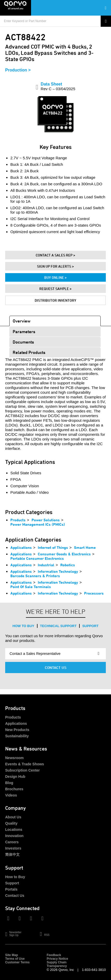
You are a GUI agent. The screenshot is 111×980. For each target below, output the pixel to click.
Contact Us (56, 667)
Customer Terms (17, 962)
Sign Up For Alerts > (55, 266)
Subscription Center (23, 770)
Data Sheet (58, 86)
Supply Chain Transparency (57, 964)
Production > (18, 70)
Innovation (14, 836)
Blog (9, 783)
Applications (21, 547)
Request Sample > (55, 289)
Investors (13, 848)
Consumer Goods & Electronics (64, 554)
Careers (12, 842)
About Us (13, 817)
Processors (94, 593)
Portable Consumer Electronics (37, 558)
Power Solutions (46, 520)
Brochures (14, 789)
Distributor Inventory (55, 300)
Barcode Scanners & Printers (35, 576)
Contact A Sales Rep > (55, 255)
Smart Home (85, 547)
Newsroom (14, 758)
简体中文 (12, 854)
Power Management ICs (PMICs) (38, 524)
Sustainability (17, 736)
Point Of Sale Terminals (31, 587)
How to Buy (23, 626)
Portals (11, 889)
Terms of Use (15, 959)
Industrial (46, 565)
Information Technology (58, 571)
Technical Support (58, 626)
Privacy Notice (57, 959)
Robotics (68, 565)
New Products (17, 730)
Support (90, 626)
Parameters (24, 331)
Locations (14, 830)
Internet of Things (53, 547)
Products (18, 520)
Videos (11, 795)
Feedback (54, 955)
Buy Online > (55, 277)
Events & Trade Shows (25, 764)
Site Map (12, 955)
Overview (22, 321)
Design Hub (15, 777)
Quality (11, 823)
